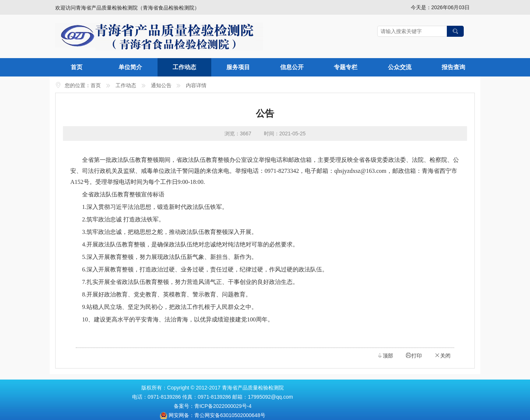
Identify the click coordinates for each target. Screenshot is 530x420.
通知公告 (161, 85)
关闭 (442, 355)
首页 (77, 67)
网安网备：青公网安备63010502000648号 (217, 415)
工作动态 (184, 67)
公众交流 (400, 67)
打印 (414, 355)
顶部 (385, 355)
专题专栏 (346, 67)
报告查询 (453, 67)
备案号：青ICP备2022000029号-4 (213, 406)
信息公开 (292, 67)
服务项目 (238, 67)
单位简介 (130, 67)
